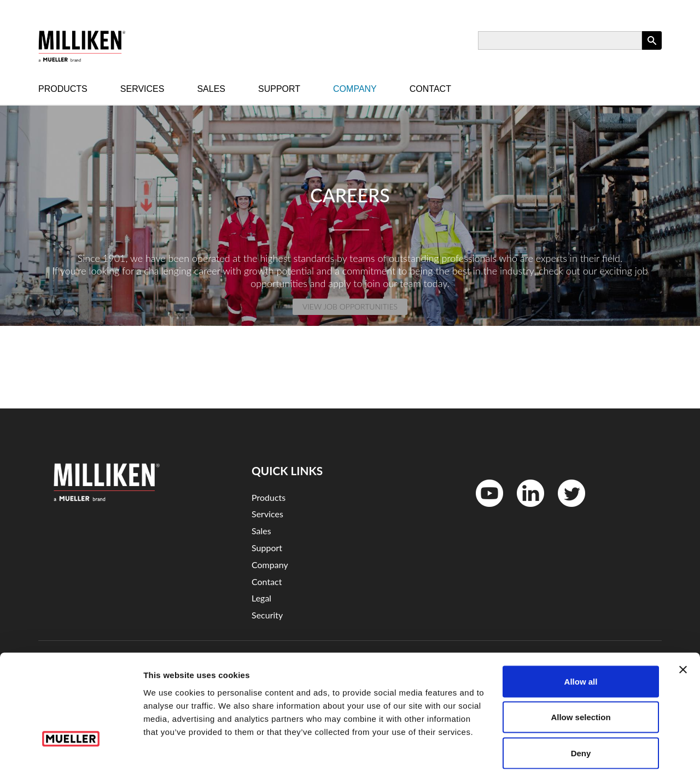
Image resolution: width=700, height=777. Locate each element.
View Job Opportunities (350, 306)
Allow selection (581, 670)
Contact (430, 89)
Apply (652, 49)
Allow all (581, 633)
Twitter (565, 509)
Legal (261, 598)
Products (63, 89)
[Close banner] (683, 622)
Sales (211, 89)
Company (355, 89)
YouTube (484, 509)
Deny (581, 705)
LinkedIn (525, 509)
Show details (574, 755)
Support (279, 89)
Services (142, 89)
